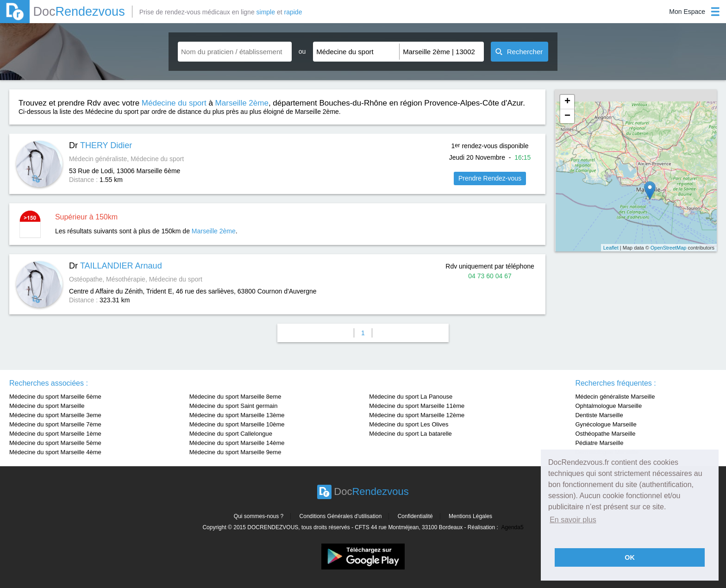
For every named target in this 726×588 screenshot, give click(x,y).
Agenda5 (513, 527)
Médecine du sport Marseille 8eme (235, 397)
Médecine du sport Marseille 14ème (237, 443)
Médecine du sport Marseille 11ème (417, 406)
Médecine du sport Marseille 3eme (55, 415)
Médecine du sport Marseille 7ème (55, 424)
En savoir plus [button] (573, 520)
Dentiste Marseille (599, 415)
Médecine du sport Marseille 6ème (55, 397)
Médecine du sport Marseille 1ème (55, 434)
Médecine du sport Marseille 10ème (237, 424)
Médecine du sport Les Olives (409, 424)
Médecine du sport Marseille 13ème (237, 415)
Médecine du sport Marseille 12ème (417, 415)
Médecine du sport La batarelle (410, 434)
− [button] (567, 116)
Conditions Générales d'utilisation (341, 516)
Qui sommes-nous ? (259, 516)
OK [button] (630, 557)
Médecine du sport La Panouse (411, 397)
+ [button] (567, 102)
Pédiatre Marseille (599, 443)
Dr (100, 145)
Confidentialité (415, 516)
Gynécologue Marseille (606, 424)
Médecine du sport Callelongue (231, 434)
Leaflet (611, 248)
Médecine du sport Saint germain (234, 406)
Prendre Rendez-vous (490, 178)
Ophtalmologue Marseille (608, 406)
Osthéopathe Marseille (605, 434)
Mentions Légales (470, 516)
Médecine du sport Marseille (47, 406)
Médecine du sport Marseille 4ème (55, 452)
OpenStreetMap (669, 248)
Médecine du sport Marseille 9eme (235, 452)
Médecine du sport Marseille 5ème (55, 443)
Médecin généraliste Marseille (615, 397)
